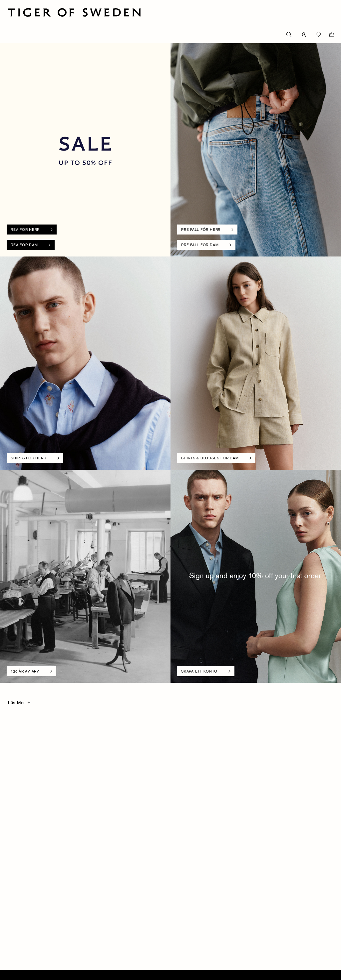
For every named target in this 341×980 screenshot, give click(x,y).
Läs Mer (16, 702)
